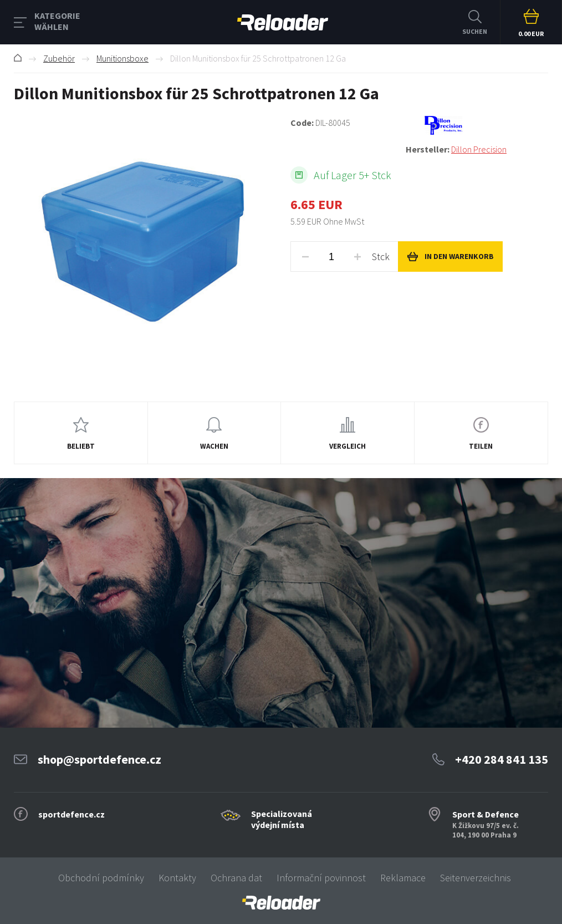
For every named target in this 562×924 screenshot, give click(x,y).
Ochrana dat (236, 878)
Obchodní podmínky (101, 878)
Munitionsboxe (122, 58)
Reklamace (403, 878)
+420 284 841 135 (502, 759)
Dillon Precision (479, 149)
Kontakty (177, 878)
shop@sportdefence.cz (99, 759)
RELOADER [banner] (283, 22)
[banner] (281, 903)
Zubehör (59, 58)
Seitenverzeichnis (476, 878)
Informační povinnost (321, 878)
